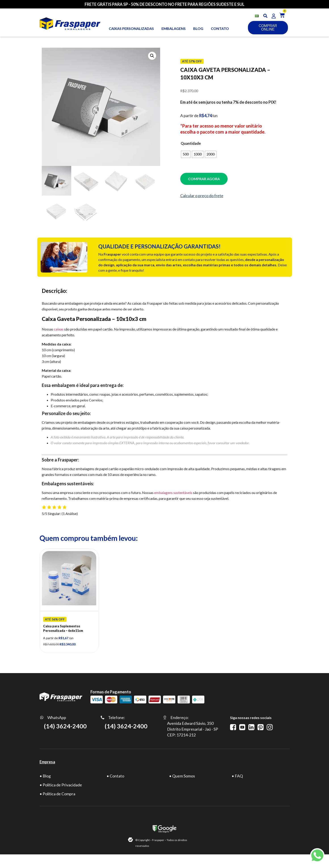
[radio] (186, 154)
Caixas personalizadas (131, 28)
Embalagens (174, 28)
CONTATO (220, 28)
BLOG (198, 28)
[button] (265, 16)
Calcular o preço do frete (202, 196)
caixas (59, 329)
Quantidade (191, 143)
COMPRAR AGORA (204, 179)
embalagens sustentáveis (173, 493)
